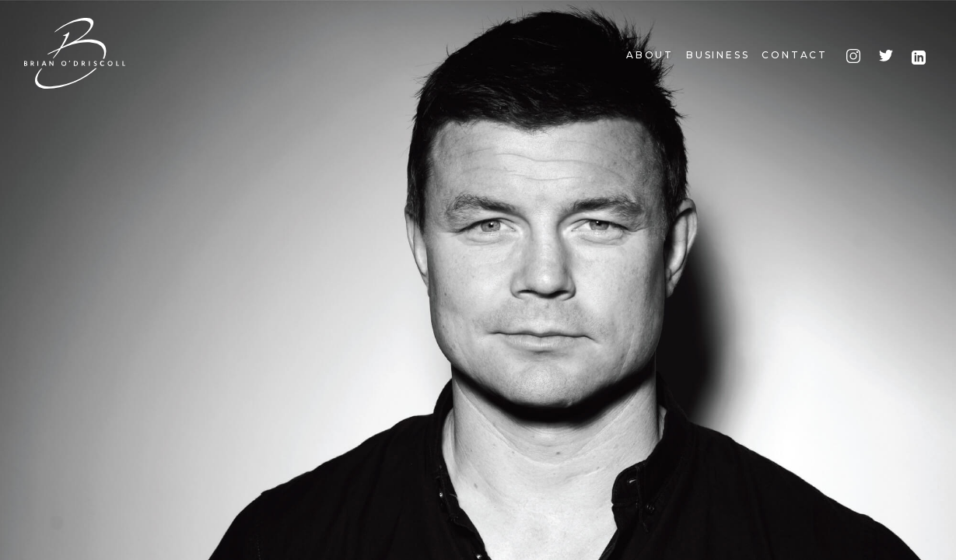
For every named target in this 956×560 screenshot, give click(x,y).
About (650, 55)
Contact (795, 55)
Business (718, 55)
